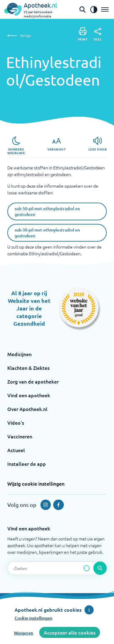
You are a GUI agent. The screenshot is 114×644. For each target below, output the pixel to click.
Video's (16, 423)
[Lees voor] (98, 144)
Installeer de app (27, 464)
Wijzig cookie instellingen (36, 483)
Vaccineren (20, 436)
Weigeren (24, 633)
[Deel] (98, 34)
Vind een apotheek (29, 395)
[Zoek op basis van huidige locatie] (87, 568)
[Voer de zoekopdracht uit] (100, 568)
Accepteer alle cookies (70, 632)
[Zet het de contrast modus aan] (94, 9)
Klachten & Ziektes (28, 368)
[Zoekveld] (57, 568)
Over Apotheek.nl (27, 409)
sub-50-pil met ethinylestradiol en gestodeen (47, 211)
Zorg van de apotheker (33, 381)
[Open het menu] (105, 9)
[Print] (83, 34)
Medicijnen (19, 354)
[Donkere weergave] (16, 146)
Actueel (16, 450)
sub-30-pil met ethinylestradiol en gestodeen (47, 233)
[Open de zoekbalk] (82, 9)
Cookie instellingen (33, 618)
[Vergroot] (57, 144)
